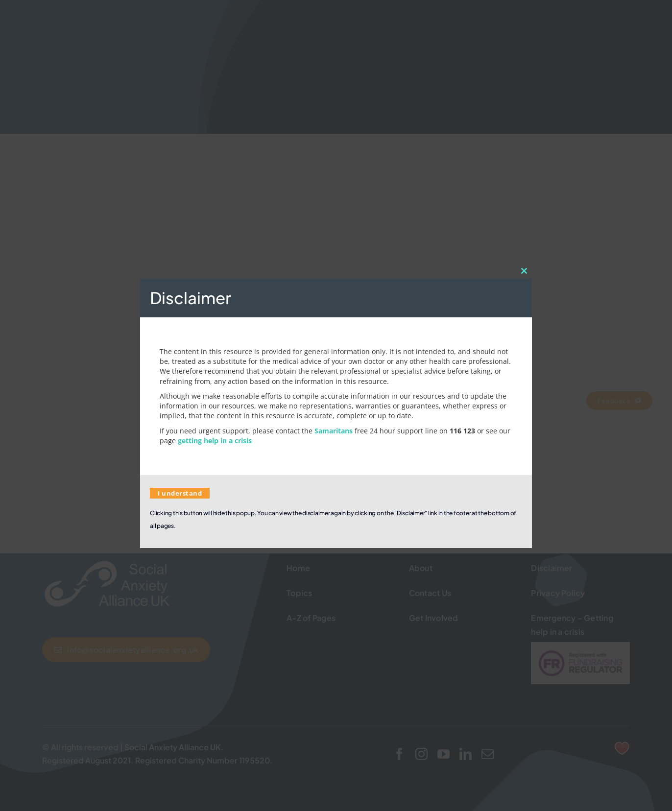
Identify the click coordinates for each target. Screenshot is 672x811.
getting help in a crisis (215, 441)
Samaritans (334, 431)
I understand (180, 493)
